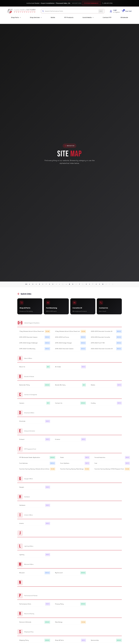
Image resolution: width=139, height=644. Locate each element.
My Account (59, 574)
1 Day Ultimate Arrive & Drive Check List (32, 333)
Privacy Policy (59, 606)
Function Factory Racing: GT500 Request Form (109, 471)
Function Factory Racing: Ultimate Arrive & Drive (34, 471)
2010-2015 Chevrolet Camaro (28, 339)
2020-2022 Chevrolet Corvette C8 (102, 350)
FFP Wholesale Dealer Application (30, 459)
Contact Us (59, 405)
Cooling (93, 405)
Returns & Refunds (25, 624)
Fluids (62, 459)
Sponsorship (95, 642)
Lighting (22, 556)
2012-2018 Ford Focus (62, 339)
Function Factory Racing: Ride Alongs (72, 471)
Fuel (96, 465)
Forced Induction (100, 459)
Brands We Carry (60, 386)
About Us (22, 368)
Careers (22, 405)
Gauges (22, 489)
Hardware (22, 507)
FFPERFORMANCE (91, 3)
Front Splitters (65, 465)
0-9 (17, 285)
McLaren (22, 574)
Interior (22, 525)
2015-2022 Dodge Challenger (29, 344)
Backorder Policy (25, 386)
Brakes (93, 386)
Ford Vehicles (24, 465)
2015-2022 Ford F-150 (98, 344)
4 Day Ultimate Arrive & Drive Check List (68, 333)
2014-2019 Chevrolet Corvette (100, 339)
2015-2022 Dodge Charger (63, 344)
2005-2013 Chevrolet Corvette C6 (102, 333)
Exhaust (22, 441)
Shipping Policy (24, 642)
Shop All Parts (59, 642)
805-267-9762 (107, 3)
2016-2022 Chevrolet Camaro (64, 350)
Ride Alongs (59, 624)
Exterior (58, 441)
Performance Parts (25, 606)
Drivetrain (22, 423)
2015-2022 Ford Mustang (27, 350)
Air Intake (58, 368)
